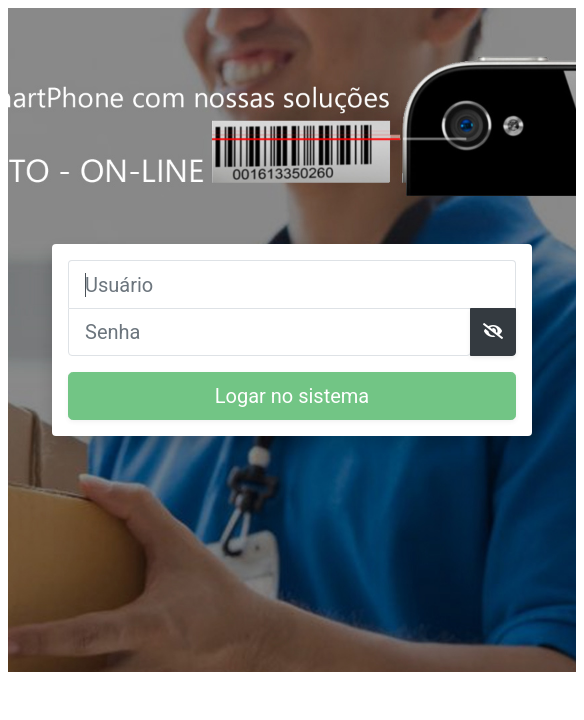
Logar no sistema (292, 396)
